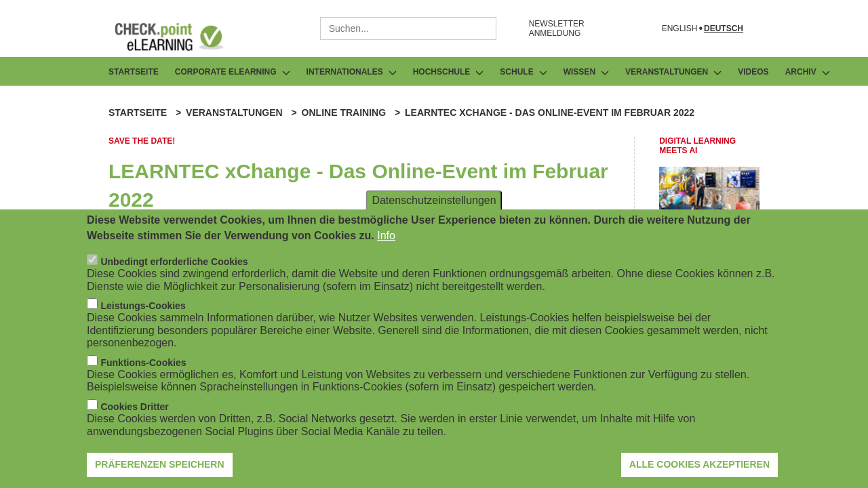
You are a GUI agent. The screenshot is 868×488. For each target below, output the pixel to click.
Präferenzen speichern (160, 470)
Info (386, 241)
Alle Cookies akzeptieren (699, 470)
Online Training (344, 113)
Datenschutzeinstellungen (434, 206)
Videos (753, 72)
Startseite (134, 72)
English (680, 29)
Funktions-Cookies (143, 368)
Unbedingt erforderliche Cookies (174, 267)
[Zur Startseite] (179, 37)
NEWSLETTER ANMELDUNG (557, 28)
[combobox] (408, 28)
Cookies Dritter (134, 412)
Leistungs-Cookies (143, 311)
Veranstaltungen (234, 113)
